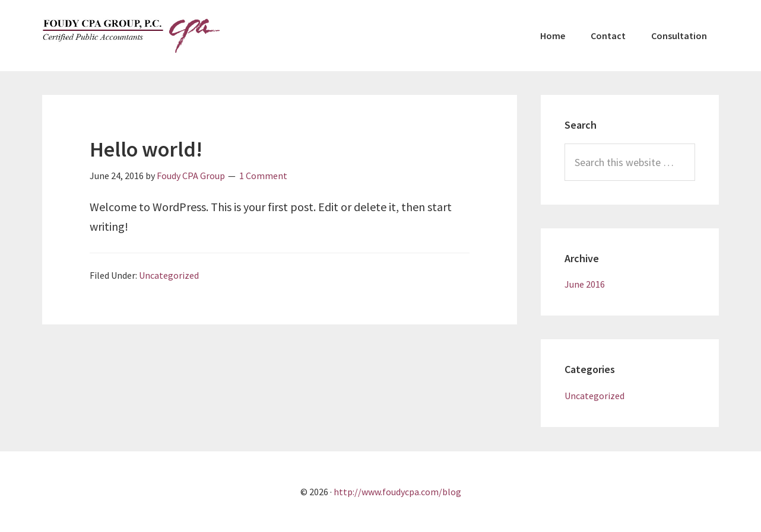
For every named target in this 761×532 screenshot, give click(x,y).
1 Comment (263, 176)
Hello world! (146, 149)
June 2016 (585, 284)
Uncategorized (169, 275)
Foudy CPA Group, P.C (131, 36)
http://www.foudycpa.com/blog (397, 492)
